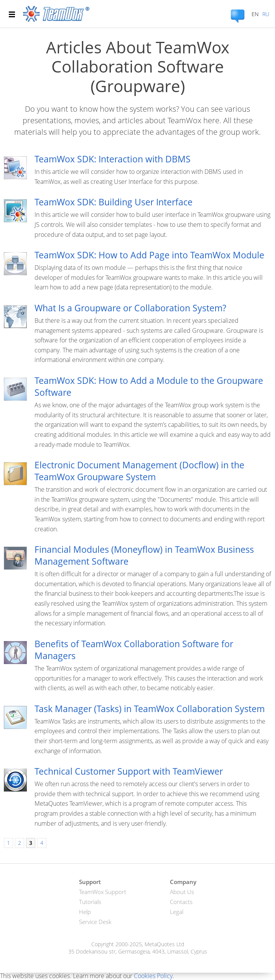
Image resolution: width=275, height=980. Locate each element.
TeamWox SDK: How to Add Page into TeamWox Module (149, 255)
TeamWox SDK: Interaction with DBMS (113, 159)
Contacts (181, 902)
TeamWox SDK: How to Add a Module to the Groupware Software (149, 386)
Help (85, 912)
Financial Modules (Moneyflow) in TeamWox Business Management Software (144, 555)
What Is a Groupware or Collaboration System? (130, 308)
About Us (182, 892)
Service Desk (95, 922)
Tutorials (90, 902)
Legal (177, 912)
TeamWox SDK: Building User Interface (114, 202)
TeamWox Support (103, 892)
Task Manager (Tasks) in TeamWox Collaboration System (150, 709)
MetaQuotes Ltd (164, 944)
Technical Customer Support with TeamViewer (129, 771)
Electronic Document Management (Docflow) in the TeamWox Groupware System (139, 471)
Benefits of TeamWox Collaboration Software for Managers (134, 650)
